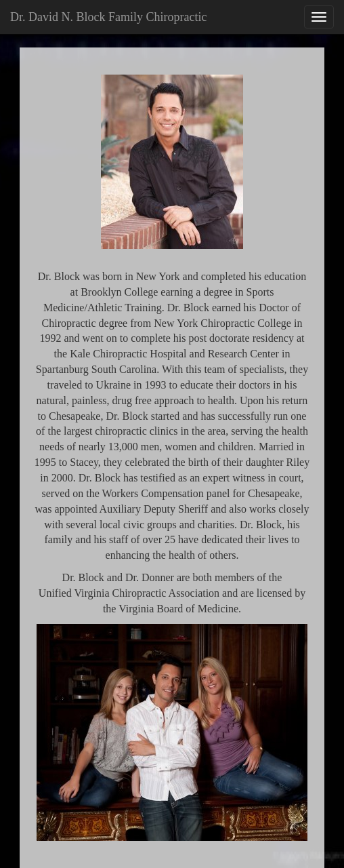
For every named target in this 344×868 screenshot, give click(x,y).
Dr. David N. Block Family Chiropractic (108, 17)
